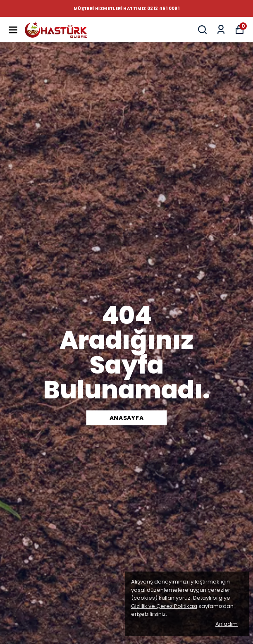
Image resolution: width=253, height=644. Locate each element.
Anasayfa (127, 418)
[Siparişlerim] (221, 30)
